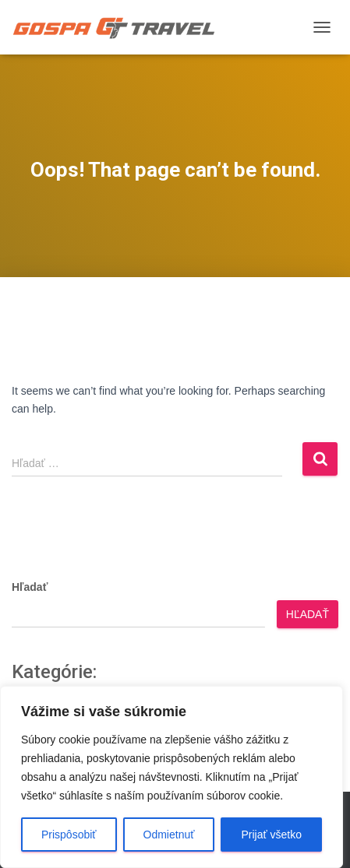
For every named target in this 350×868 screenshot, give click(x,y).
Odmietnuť (169, 835)
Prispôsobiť (69, 835)
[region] (171, 777)
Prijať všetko (271, 835)
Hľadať (30, 587)
